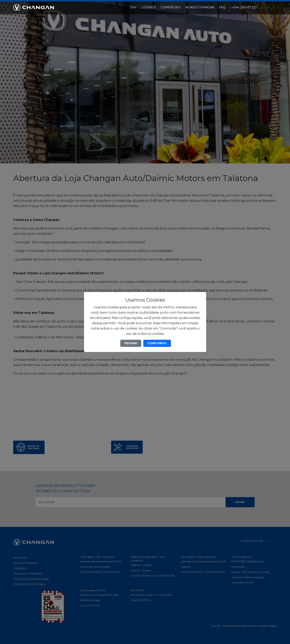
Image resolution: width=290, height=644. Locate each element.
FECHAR (131, 343)
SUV (133, 7)
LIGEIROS (149, 7)
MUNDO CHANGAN (200, 7)
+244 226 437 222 (243, 7)
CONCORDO (157, 343)
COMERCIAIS (171, 7)
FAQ (222, 7)
